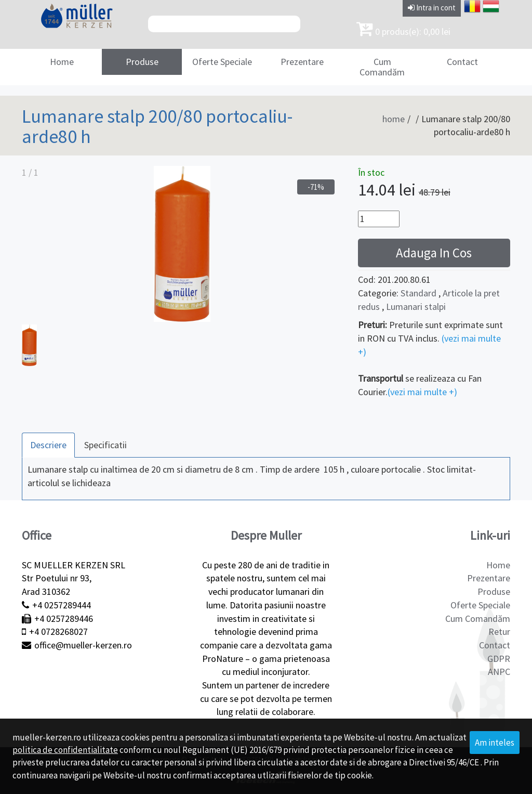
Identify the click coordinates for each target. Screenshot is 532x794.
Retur (499, 632)
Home (62, 62)
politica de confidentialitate (65, 750)
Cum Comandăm (382, 67)
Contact (462, 62)
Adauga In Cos (434, 253)
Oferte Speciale (222, 62)
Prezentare (302, 62)
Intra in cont (432, 8)
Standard (418, 293)
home (394, 119)
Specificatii (105, 445)
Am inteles (495, 743)
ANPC (499, 672)
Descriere (48, 445)
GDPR (499, 659)
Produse (142, 62)
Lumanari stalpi (416, 307)
